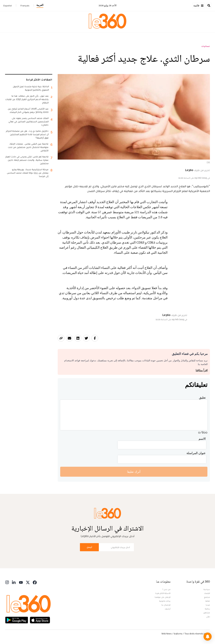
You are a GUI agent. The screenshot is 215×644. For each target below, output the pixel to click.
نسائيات (206, 46)
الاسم (202, 439)
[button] (208, 637)
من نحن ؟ (166, 589)
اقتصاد (207, 593)
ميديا (208, 605)
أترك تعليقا (134, 472)
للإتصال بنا (166, 605)
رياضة (207, 609)
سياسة (207, 589)
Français (25, 6)
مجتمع (207, 597)
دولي (208, 617)
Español (8, 6)
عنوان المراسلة (196, 453)
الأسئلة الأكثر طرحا (163, 593)
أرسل (89, 547)
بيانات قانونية (165, 601)
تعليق (202, 397)
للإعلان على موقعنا (163, 597)
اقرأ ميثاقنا (202, 370)
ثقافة (208, 601)
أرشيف (168, 609)
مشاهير (207, 613)
